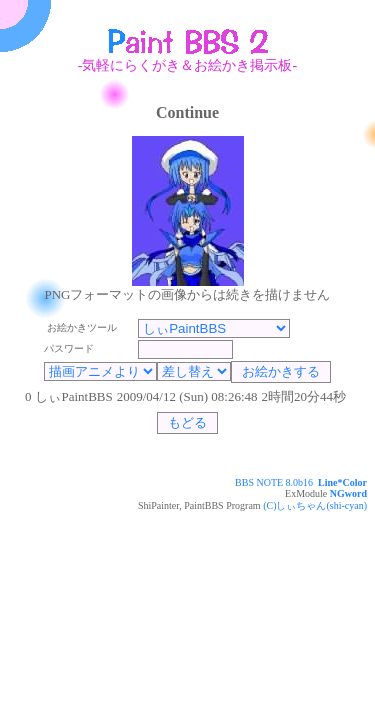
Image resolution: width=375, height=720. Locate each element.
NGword (348, 493)
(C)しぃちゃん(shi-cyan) (315, 505)
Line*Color (342, 482)
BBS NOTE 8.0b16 (274, 482)
